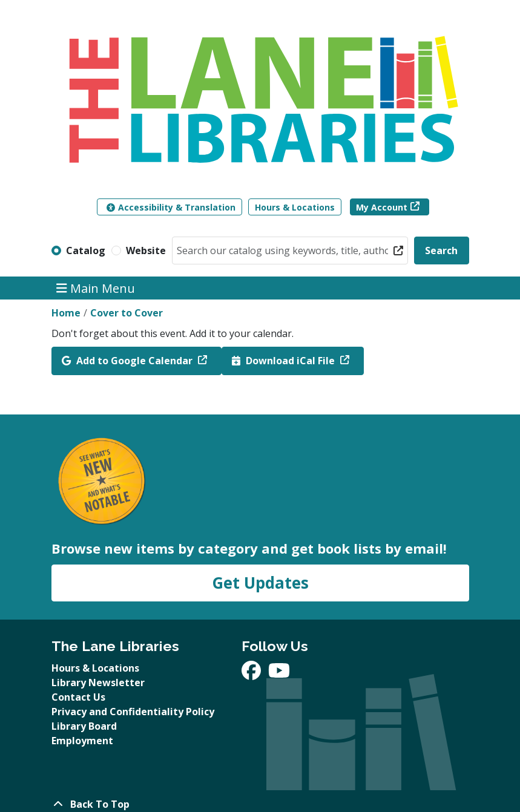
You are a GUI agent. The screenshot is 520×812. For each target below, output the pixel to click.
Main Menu (96, 288)
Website (146, 250)
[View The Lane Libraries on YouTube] (279, 674)
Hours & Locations (295, 207)
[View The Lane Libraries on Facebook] (252, 674)
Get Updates (260, 583)
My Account (382, 207)
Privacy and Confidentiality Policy (133, 712)
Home (66, 313)
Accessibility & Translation (171, 207)
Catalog (86, 250)
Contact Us (78, 697)
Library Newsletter (98, 683)
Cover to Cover (127, 313)
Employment (82, 741)
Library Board (84, 726)
